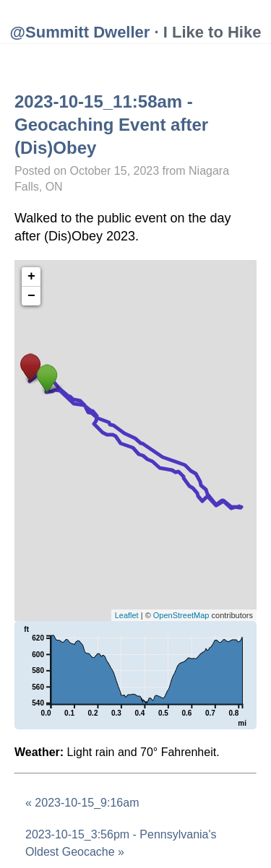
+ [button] (31, 277)
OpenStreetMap (181, 615)
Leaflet (127, 615)
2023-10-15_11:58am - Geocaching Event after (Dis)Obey (111, 125)
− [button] (31, 296)
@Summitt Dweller (80, 32)
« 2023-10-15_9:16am (82, 803)
